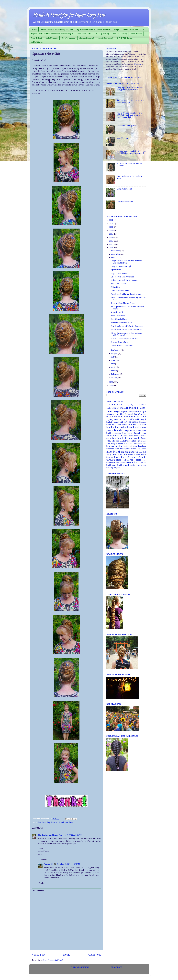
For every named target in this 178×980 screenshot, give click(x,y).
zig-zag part (116, 468)
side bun (134, 462)
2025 (111, 220)
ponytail (136, 457)
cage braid (137, 431)
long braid (112, 455)
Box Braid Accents (118, 284)
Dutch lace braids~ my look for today (127, 294)
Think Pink (115, 287)
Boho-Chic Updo (118, 316)
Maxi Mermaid (122, 138)
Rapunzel (129, 414)
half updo (133, 446)
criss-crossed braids (138, 436)
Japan (144, 411)
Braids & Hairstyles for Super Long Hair (69, 15)
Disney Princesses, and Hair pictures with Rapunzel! (126, 334)
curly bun (111, 438)
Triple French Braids (120, 273)
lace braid (60, 822)
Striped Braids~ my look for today (125, 339)
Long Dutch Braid (124, 189)
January (115, 378)
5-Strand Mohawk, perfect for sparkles (129, 165)
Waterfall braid (122, 417)
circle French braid (137, 433)
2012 (111, 386)
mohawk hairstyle (121, 457)
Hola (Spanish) (52, 38)
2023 (111, 224)
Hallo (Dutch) (136, 34)
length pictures (129, 452)
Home (34, 29)
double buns (140, 438)
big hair (135, 422)
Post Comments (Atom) (53, 960)
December (116, 251)
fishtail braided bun (132, 441)
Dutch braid (128, 408)
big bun (127, 422)
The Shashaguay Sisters (48, 835)
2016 (111, 241)
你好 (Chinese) (37, 42)
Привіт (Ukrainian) (105, 38)
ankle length (141, 419)
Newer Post (39, 955)
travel (126, 465)
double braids (124, 438)
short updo (115, 463)
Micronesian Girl (115, 414)
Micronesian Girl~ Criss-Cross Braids (127, 330)
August (115, 353)
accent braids (127, 419)
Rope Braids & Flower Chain (123, 303)
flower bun (122, 443)
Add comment (39, 891)
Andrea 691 (49, 864)
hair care (115, 446)
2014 (111, 248)
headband (42, 822)
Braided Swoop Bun (119, 342)
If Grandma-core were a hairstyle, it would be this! (131, 101)
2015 (111, 244)
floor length (112, 443)
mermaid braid (134, 455)
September (116, 350)
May (113, 364)
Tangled (110, 417)
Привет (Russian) (87, 38)
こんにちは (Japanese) (126, 38)
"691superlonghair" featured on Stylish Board (127, 308)
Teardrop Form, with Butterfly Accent (127, 326)
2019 (111, 231)
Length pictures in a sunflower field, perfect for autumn (130, 89)
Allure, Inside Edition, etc (133, 29)
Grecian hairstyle (134, 412)
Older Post (95, 955)
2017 (111, 237)
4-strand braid (115, 405)
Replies (44, 860)
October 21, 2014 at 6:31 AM (68, 864)
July (113, 357)
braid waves (122, 425)
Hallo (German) (102, 34)
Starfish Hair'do (117, 312)
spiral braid (117, 465)
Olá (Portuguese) (68, 38)
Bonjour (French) (120, 34)
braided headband (129, 427)
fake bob (115, 441)
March (114, 371)
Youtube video (139, 417)
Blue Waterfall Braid (119, 319)
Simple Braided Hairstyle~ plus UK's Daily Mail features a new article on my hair (130, 115)
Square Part (116, 270)
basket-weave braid (115, 422)
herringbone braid (128, 449)
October (115, 258)
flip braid (143, 441)
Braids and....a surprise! (126, 126)
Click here (137, 64)
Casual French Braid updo (122, 346)
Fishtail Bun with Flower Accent (124, 280)
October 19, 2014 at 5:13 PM (70, 835)
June (114, 360)
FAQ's (117, 29)
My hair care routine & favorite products (94, 29)
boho (114, 425)
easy (109, 441)
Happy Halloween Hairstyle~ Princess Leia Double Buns (127, 262)
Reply (40, 855)
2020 (111, 227)
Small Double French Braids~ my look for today (128, 299)
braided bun (113, 427)
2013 (111, 382)
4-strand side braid (125, 201)
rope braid (69, 822)
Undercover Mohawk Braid (122, 277)
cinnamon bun (119, 433)
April (114, 367)
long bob (143, 452)
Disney (115, 408)
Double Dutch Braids (120, 291)
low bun (123, 455)
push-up (126, 460)
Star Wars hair (140, 414)
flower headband (135, 443)
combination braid (117, 436)
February (115, 374)
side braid (125, 463)
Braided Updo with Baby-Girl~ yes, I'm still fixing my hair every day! (131, 152)
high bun (51, 822)
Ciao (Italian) (36, 38)
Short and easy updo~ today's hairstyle (129, 177)
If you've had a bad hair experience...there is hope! (52, 34)
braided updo (123, 430)
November (116, 254)
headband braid (113, 449)
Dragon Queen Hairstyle (121, 266)
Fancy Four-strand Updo (122, 323)
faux (121, 441)
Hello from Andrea (84, 34)
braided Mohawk (137, 424)
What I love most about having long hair (57, 29)
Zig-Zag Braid (112, 419)
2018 (111, 234)
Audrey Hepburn (130, 405)
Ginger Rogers (121, 411)
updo (133, 465)
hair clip (124, 446)
